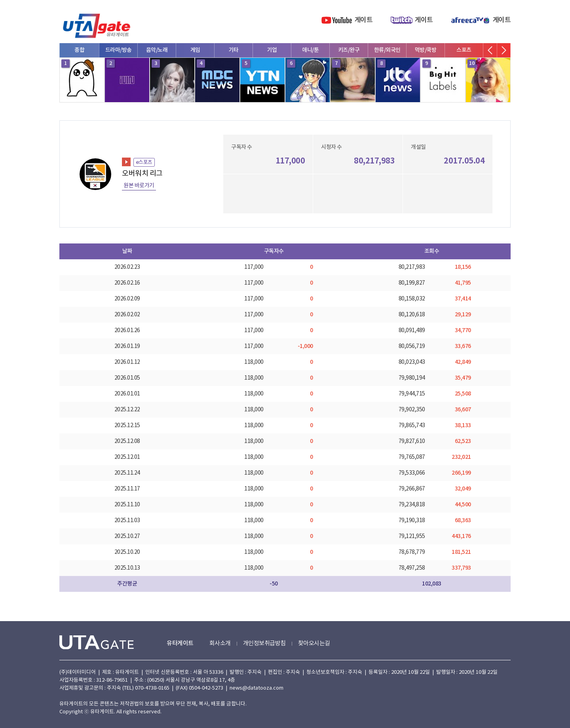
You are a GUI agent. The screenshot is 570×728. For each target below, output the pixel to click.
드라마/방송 (119, 50)
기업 (272, 50)
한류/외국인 (387, 50)
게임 (195, 50)
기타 (234, 50)
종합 (79, 50)
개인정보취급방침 (264, 643)
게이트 (364, 20)
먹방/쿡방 (426, 50)
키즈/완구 (349, 50)
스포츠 (464, 50)
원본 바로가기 (139, 186)
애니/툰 (310, 50)
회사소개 (220, 643)
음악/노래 (157, 50)
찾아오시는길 (314, 643)
